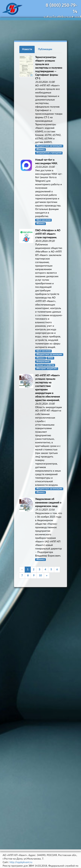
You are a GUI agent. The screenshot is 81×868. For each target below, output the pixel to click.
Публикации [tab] (45, 49)
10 (40, 576)
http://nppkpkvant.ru (21, 862)
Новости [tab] (27, 49)
